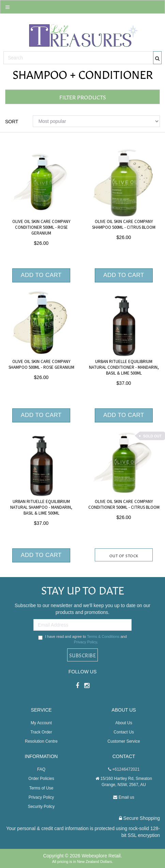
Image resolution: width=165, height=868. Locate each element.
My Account (41, 723)
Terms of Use (41, 788)
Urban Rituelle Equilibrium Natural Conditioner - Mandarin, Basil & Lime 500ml (124, 367)
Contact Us (124, 732)
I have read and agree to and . (82, 639)
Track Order (41, 732)
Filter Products (83, 97)
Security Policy (41, 807)
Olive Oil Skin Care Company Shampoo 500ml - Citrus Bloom (124, 225)
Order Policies (41, 779)
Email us (124, 797)
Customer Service (124, 741)
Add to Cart (41, 275)
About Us (124, 723)
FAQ (41, 769)
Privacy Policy (86, 642)
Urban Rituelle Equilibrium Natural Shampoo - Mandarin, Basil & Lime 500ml (41, 507)
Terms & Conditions (103, 636)
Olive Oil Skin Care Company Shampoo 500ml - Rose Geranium (41, 365)
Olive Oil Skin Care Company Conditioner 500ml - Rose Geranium (41, 227)
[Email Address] (82, 625)
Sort (12, 122)
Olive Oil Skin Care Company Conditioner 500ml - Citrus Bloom (124, 505)
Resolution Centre (41, 741)
